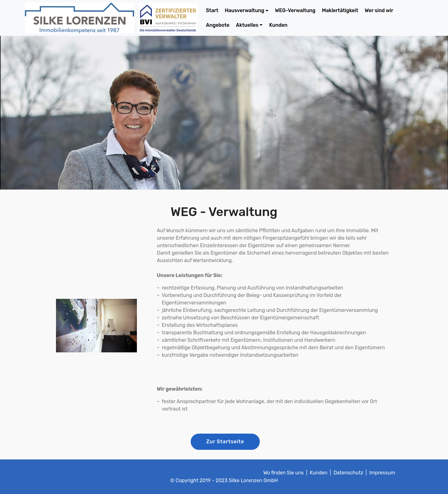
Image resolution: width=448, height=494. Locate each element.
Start (212, 10)
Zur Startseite (225, 442)
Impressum (382, 473)
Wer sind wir (379, 10)
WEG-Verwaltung (295, 10)
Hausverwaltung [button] (245, 10)
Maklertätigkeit (340, 10)
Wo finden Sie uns (283, 473)
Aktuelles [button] (247, 25)
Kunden (278, 25)
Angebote (218, 25)
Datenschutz (348, 473)
